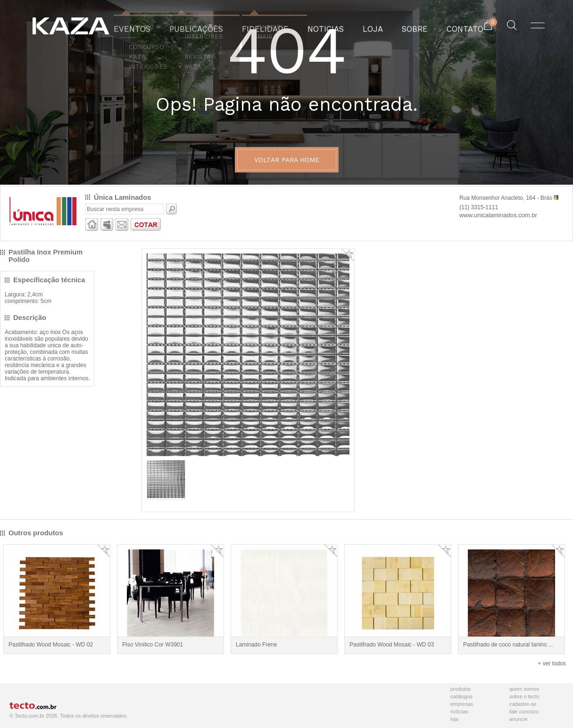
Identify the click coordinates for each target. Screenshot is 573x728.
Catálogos (461, 696)
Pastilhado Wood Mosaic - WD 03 (392, 645)
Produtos (461, 689)
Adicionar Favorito (348, 255)
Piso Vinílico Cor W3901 (153, 645)
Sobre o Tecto (524, 696)
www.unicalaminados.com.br (498, 215)
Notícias (459, 712)
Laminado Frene (256, 645)
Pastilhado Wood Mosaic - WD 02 (51, 645)
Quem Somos (524, 689)
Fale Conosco (524, 712)
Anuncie (519, 719)
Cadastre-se (523, 704)
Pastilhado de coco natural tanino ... (508, 645)
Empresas (462, 704)
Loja (454, 719)
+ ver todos (552, 663)
